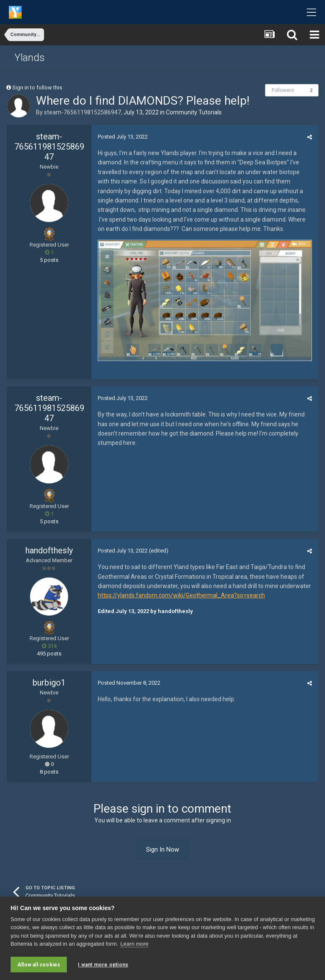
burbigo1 (49, 683)
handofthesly (49, 550)
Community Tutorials (194, 112)
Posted (123, 137)
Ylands (30, 58)
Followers (283, 90)
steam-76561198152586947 (83, 112)
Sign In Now (162, 850)
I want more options (103, 965)
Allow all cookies (39, 965)
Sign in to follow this (37, 87)
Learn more (134, 944)
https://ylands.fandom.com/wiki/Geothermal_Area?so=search (181, 595)
